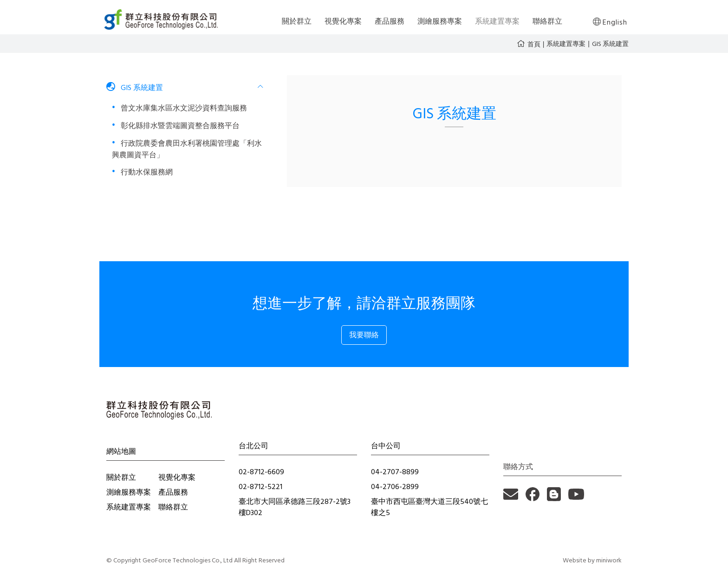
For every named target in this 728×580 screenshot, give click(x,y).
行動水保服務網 (146, 172)
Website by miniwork (592, 560)
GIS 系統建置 (610, 44)
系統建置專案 (566, 44)
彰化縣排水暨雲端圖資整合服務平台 (179, 126)
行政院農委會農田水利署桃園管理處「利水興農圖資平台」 (187, 149)
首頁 (534, 44)
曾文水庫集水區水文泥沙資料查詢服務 (183, 108)
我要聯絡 (364, 335)
